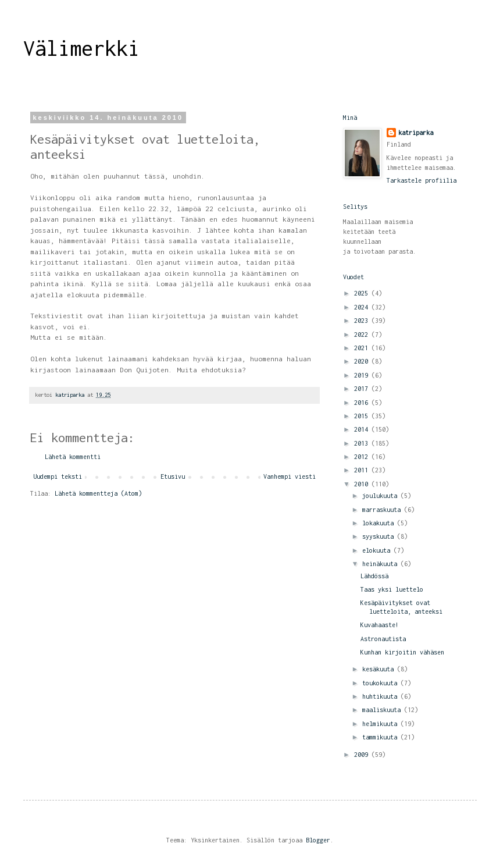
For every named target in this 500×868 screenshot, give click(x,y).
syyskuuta (380, 536)
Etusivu (173, 476)
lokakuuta (380, 523)
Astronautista (383, 639)
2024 (363, 307)
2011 (363, 470)
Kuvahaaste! (380, 625)
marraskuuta (383, 510)
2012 (363, 457)
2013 (363, 443)
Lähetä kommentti (73, 457)
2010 (363, 484)
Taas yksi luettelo (392, 589)
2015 (363, 416)
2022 (363, 335)
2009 (363, 755)
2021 (363, 348)
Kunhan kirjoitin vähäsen (402, 652)
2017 (363, 389)
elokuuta (378, 550)
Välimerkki (81, 48)
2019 (363, 375)
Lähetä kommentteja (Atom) (98, 493)
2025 (363, 293)
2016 (363, 403)
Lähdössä (374, 576)
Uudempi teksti (58, 476)
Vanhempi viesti (290, 476)
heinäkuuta (381, 564)
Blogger (318, 840)
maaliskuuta (383, 710)
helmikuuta (381, 724)
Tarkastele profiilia (422, 180)
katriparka (416, 133)
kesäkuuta (380, 669)
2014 (363, 429)
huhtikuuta (381, 696)
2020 (363, 361)
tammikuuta (381, 737)
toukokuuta (381, 683)
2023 (363, 321)
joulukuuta (381, 496)
